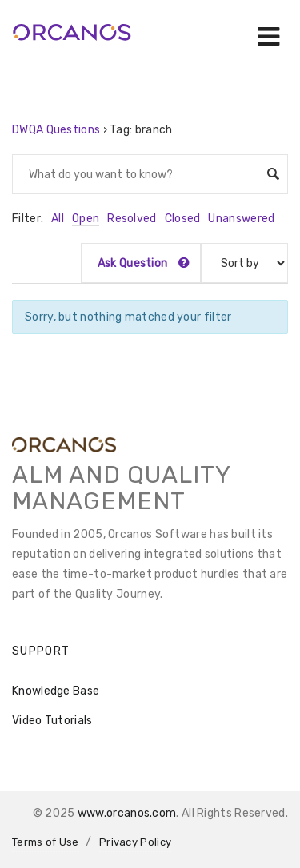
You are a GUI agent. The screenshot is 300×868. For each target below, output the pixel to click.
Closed (183, 219)
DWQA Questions (56, 130)
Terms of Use (46, 842)
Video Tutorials (52, 721)
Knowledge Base (56, 691)
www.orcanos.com (127, 813)
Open (86, 219)
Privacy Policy (135, 842)
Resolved (132, 219)
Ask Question (144, 263)
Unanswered (241, 219)
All (58, 219)
